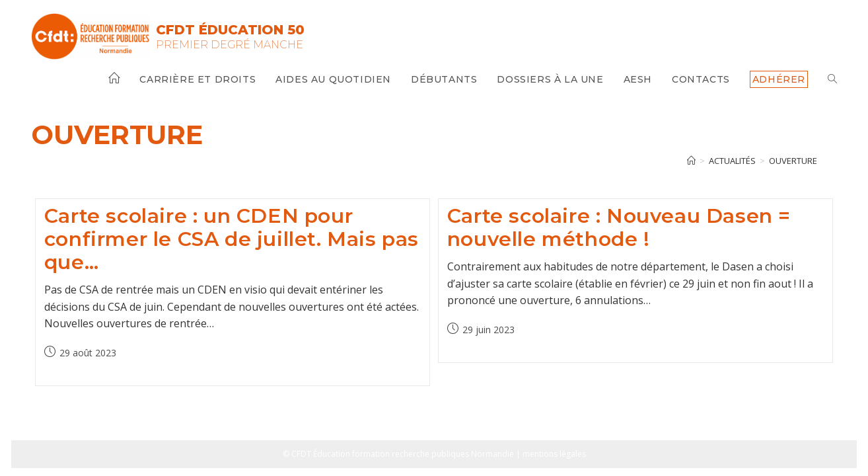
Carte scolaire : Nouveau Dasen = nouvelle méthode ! (619, 227)
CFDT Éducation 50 (230, 30)
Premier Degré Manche (230, 45)
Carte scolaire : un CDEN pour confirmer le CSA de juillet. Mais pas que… (232, 239)
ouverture (793, 161)
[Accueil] (691, 161)
